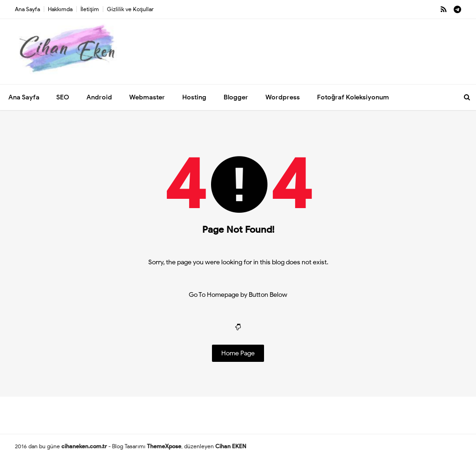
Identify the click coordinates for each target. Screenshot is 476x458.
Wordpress (283, 97)
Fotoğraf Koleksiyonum (353, 97)
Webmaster (147, 97)
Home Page (238, 353)
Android (99, 97)
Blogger (236, 97)
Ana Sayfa (27, 9)
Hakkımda (60, 9)
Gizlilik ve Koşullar (130, 9)
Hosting (194, 97)
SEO (63, 97)
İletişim (90, 9)
